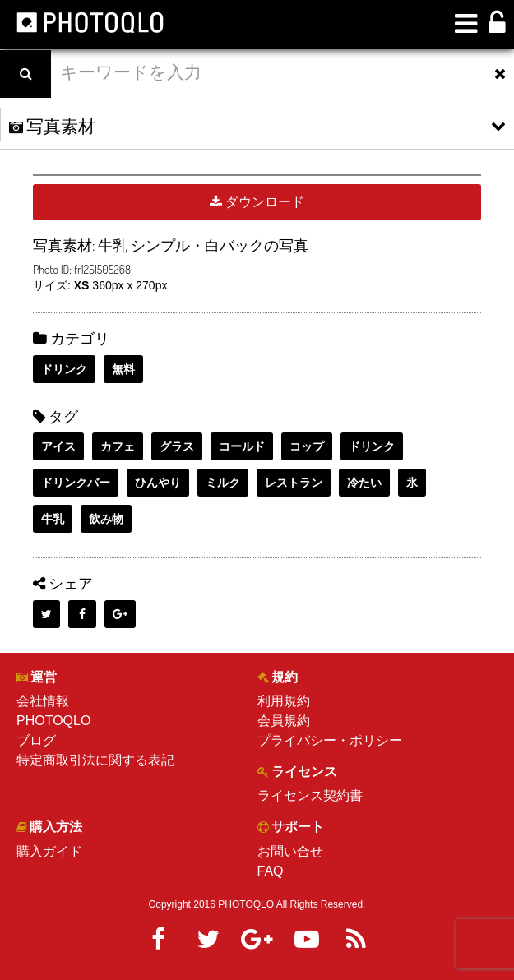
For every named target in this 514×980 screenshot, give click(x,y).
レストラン (294, 483)
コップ (307, 446)
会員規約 (284, 721)
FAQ (271, 871)
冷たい (364, 483)
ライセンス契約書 (310, 795)
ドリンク (64, 369)
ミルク (223, 483)
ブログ (36, 740)
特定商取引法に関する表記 (95, 760)
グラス (177, 446)
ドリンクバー (76, 483)
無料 (123, 369)
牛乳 (53, 519)
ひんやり (158, 483)
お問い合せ (290, 851)
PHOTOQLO (53, 721)
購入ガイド (49, 851)
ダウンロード (257, 202)
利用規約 (284, 701)
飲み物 (106, 519)
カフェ (118, 446)
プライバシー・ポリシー (330, 740)
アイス (58, 446)
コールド (242, 446)
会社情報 (43, 701)
